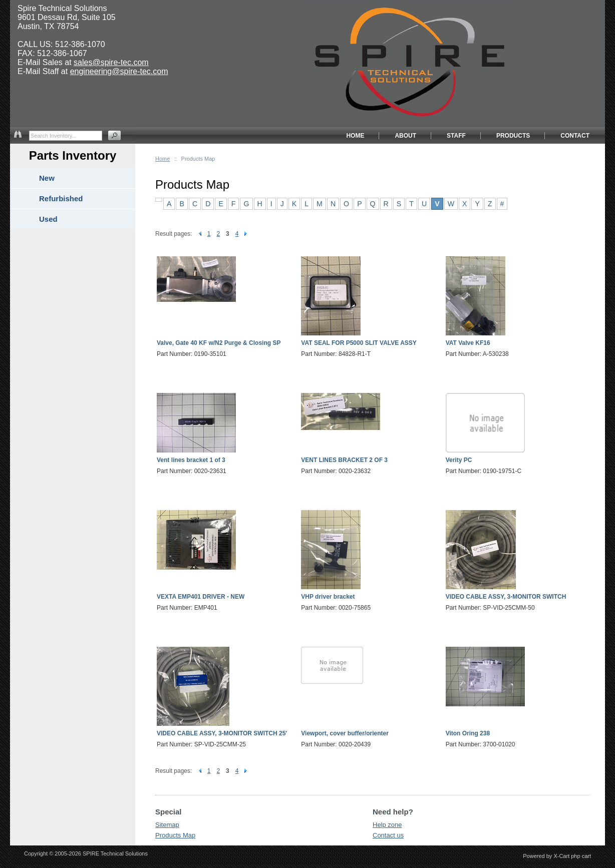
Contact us (388, 835)
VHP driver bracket (328, 597)
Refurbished (61, 198)
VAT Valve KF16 (468, 343)
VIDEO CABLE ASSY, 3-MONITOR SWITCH (506, 597)
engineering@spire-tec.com (119, 71)
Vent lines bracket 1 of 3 (191, 460)
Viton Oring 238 (468, 733)
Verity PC (459, 460)
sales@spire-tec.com (111, 62)
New (47, 178)
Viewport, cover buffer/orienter (345, 733)
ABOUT (405, 136)
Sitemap (167, 825)
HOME (355, 136)
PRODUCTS (513, 136)
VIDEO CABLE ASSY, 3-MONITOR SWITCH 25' (222, 733)
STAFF (456, 136)
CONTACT (575, 136)
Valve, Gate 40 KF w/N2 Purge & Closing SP (219, 343)
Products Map (175, 835)
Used (48, 219)
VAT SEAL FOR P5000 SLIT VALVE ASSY (359, 343)
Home (163, 159)
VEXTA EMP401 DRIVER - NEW (201, 597)
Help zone (387, 825)
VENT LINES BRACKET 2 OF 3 (344, 460)
